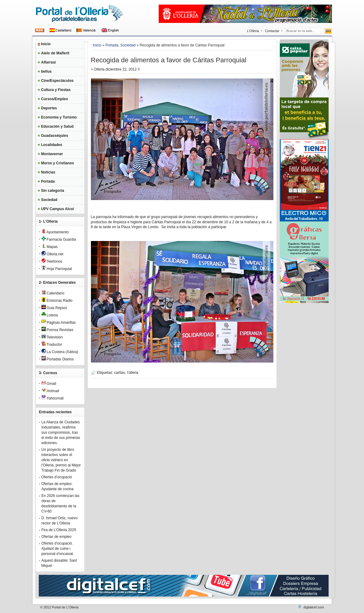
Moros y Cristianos (58, 163)
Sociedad (49, 200)
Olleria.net (52, 254)
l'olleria (133, 373)
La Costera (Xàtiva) (60, 352)
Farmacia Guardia (59, 239)
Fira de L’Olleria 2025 (59, 530)
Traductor (52, 345)
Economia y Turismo (59, 117)
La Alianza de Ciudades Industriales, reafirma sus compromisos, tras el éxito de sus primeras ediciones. (61, 432)
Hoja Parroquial (57, 269)
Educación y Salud (58, 126)
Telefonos (52, 261)
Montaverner (52, 154)
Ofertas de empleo (57, 537)
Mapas (50, 247)
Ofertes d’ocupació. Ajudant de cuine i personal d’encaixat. (58, 549)
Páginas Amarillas (59, 323)
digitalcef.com (314, 607)
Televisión (52, 337)
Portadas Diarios (58, 359)
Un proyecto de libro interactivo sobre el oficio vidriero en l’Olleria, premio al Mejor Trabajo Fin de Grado (61, 460)
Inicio (46, 44)
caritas (119, 373)
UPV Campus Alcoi (58, 209)
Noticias (48, 172)
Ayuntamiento (55, 232)
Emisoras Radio (57, 301)
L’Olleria (253, 31)
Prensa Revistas (58, 330)
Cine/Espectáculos (58, 81)
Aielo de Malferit (55, 53)
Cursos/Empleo (55, 99)
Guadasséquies (55, 136)
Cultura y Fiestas (56, 90)
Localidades (52, 145)
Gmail (49, 384)
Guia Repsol (54, 308)
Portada (48, 181)
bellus (47, 71)
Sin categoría (53, 191)
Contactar (272, 31)
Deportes (49, 108)
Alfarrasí (49, 62)
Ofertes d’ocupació (57, 477)
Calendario (53, 293)
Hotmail (50, 391)
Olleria (99, 69)
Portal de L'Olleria (65, 607)
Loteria (50, 315)
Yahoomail (53, 398)
